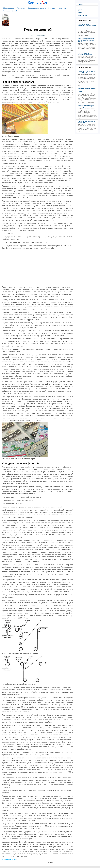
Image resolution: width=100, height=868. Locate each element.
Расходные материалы (37, 8)
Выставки (62, 8)
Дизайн (15, 11)
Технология (21, 8)
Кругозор (6, 11)
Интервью (52, 8)
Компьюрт (38, 2)
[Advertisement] (38, 268)
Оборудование (9, 8)
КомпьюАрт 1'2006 (9, 859)
